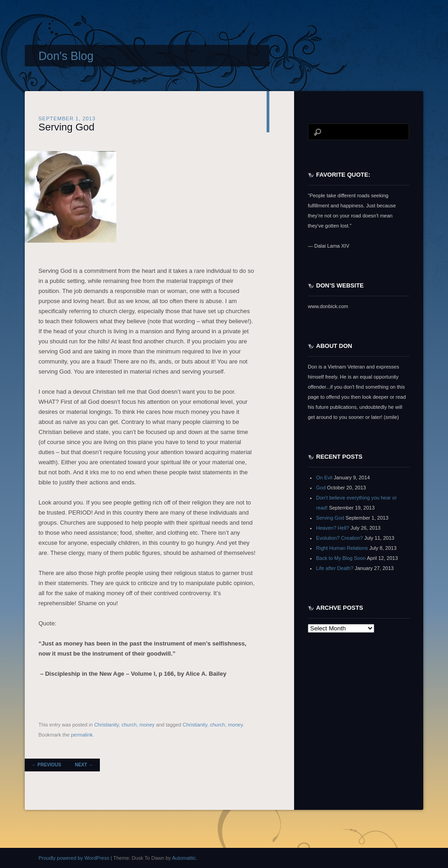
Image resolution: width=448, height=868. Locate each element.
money (147, 725)
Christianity (107, 725)
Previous (46, 765)
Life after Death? (335, 568)
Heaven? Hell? (333, 528)
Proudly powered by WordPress (74, 858)
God (321, 488)
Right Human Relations (342, 548)
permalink (82, 735)
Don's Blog (66, 56)
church (129, 725)
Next (84, 765)
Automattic (184, 858)
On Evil (324, 477)
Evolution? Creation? (339, 538)
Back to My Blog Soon (341, 558)
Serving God (66, 127)
